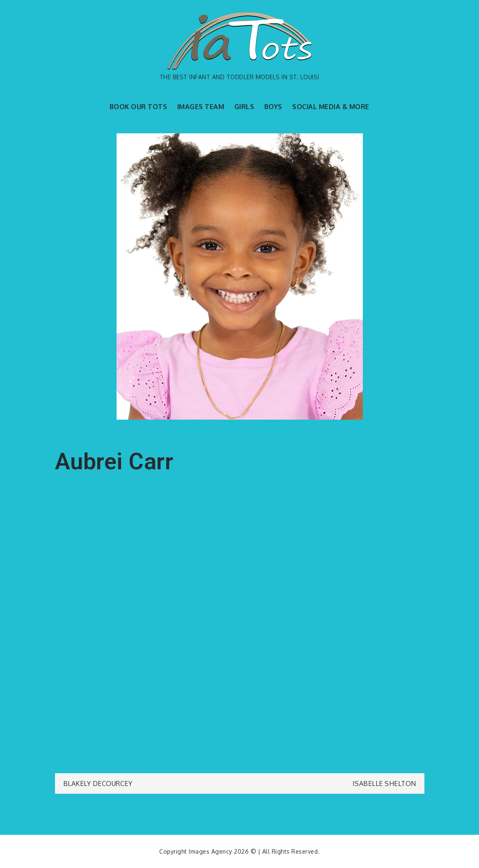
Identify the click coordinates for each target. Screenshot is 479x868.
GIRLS (244, 107)
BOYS (273, 107)
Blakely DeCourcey (98, 783)
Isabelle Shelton (384, 783)
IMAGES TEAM (201, 107)
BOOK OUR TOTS (139, 107)
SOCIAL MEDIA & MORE (331, 107)
